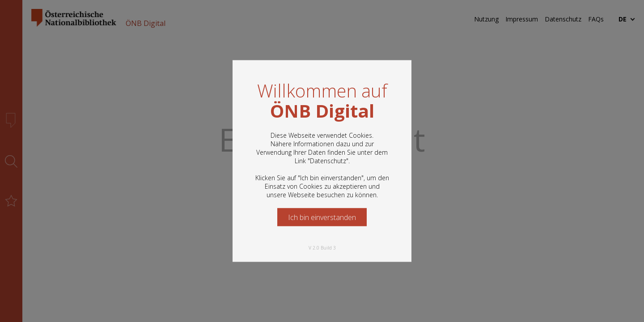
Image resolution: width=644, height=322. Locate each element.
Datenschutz (328, 161)
